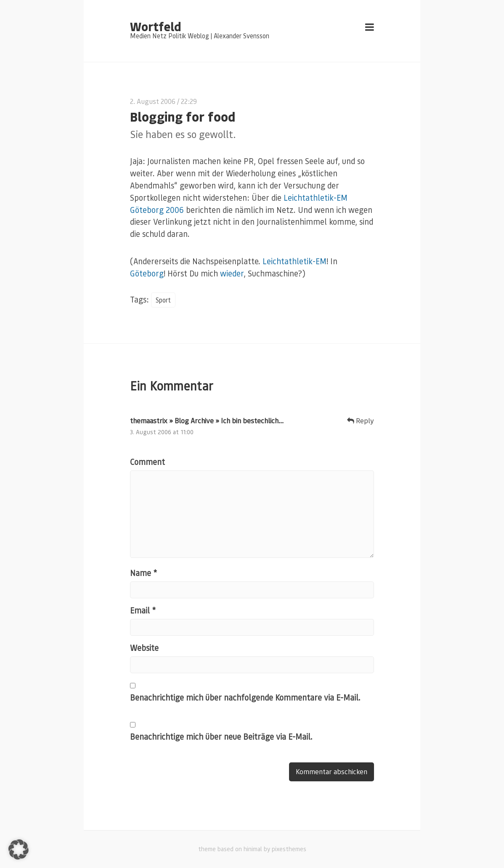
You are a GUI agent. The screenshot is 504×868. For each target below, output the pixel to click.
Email (143, 610)
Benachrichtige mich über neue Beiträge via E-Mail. (221, 737)
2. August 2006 (153, 101)
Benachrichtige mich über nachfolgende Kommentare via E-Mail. (245, 697)
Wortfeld (155, 26)
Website (144, 648)
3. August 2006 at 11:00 (162, 432)
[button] (19, 849)
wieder (232, 273)
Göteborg (147, 273)
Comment (147, 462)
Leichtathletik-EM (294, 261)
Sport (163, 300)
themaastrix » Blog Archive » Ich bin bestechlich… (207, 421)
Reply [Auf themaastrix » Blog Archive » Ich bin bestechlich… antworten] (361, 421)
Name (143, 573)
